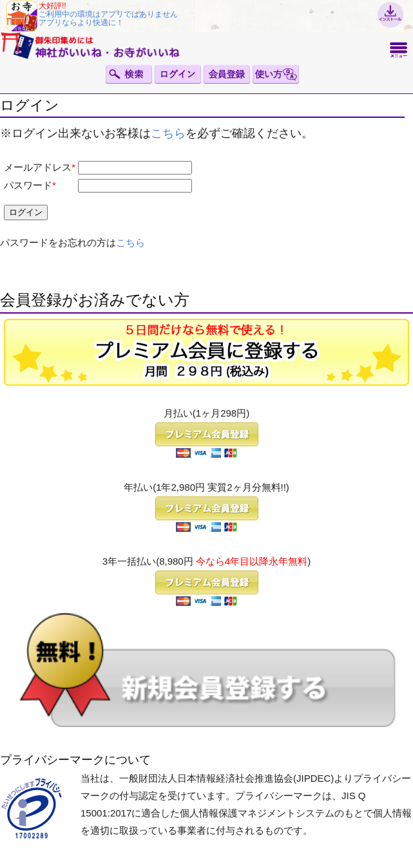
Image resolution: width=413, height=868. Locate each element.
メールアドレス (38, 167)
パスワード (28, 185)
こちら (168, 133)
